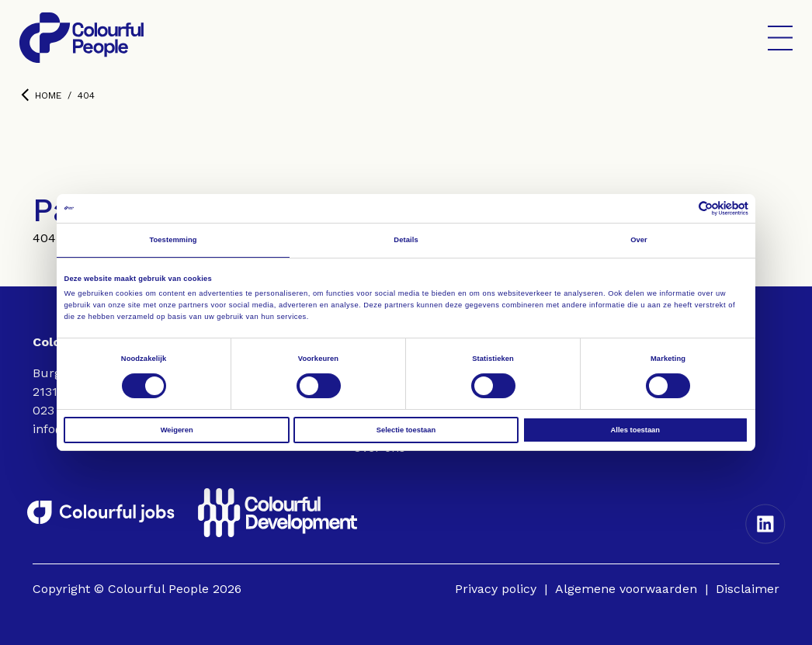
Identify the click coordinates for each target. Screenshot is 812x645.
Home (41, 95)
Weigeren (177, 430)
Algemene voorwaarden (626, 589)
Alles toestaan (635, 430)
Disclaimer (748, 589)
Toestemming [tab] (173, 240)
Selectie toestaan (406, 430)
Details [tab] (406, 240)
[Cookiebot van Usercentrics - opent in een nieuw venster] (680, 208)
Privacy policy (496, 589)
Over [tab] (639, 240)
